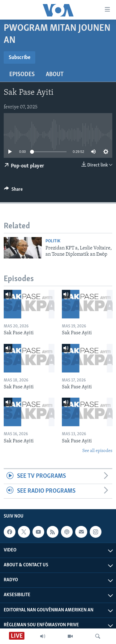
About (55, 75)
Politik (53, 241)
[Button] (13, 191)
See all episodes (97, 451)
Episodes (22, 75)
